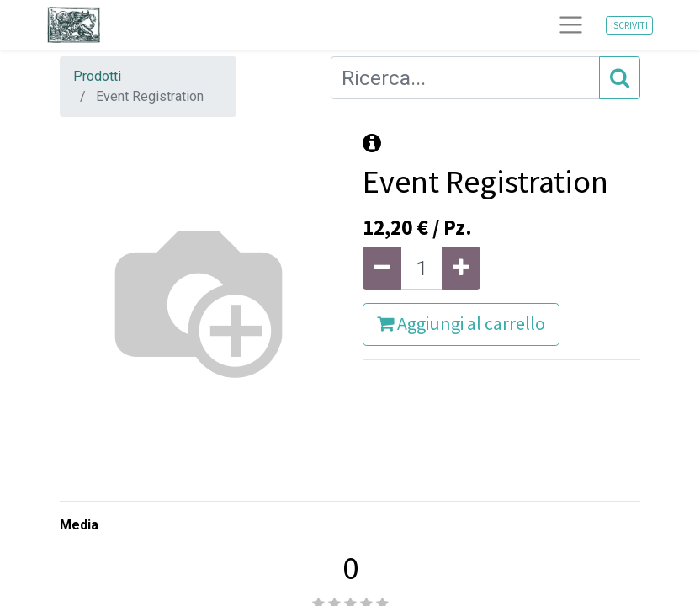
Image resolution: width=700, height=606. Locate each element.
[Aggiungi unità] (461, 268)
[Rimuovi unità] (382, 268)
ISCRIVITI (629, 25)
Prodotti (97, 76)
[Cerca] (620, 78)
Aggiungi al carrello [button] (461, 324)
